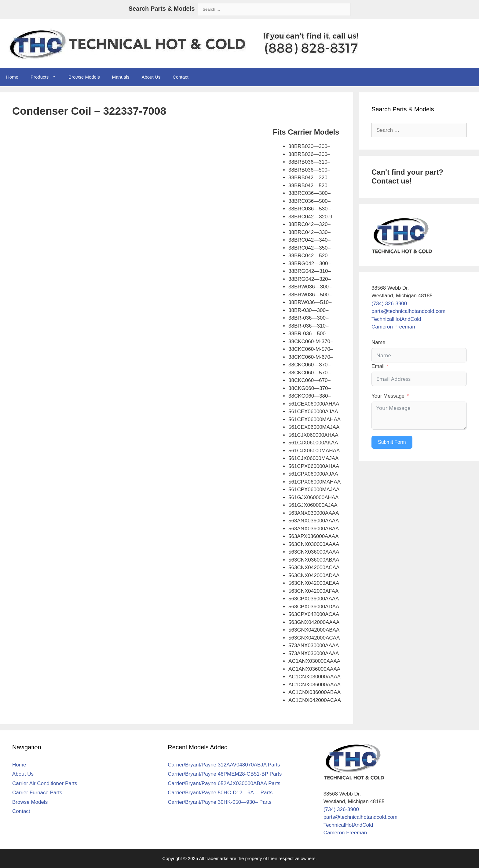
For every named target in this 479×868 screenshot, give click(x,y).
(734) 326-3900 (389, 304)
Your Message (388, 396)
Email (378, 366)
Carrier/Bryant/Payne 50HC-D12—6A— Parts (220, 793)
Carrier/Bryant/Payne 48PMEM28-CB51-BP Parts (225, 774)
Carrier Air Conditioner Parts (45, 783)
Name (378, 342)
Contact (181, 77)
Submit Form (392, 442)
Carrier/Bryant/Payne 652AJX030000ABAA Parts (224, 783)
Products (46, 77)
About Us (151, 77)
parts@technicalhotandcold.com (408, 311)
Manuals (121, 77)
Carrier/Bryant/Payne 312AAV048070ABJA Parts (224, 765)
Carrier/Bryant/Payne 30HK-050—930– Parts (219, 802)
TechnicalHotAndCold (396, 319)
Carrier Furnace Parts (37, 793)
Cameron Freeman (393, 327)
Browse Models (84, 77)
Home (12, 77)
